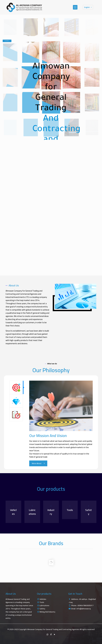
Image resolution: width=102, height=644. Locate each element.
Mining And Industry (47, 612)
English (88, 7)
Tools (42, 602)
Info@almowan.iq (84, 609)
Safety (42, 609)
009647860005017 (86, 605)
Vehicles (43, 599)
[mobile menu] (75, 7)
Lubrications (44, 605)
